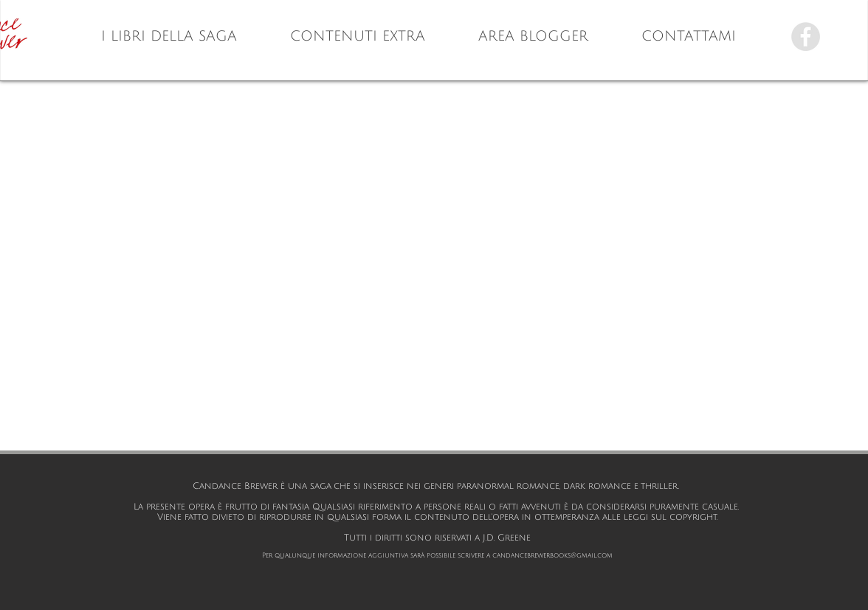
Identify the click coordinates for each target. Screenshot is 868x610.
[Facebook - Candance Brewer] (806, 37)
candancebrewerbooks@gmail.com (552, 555)
